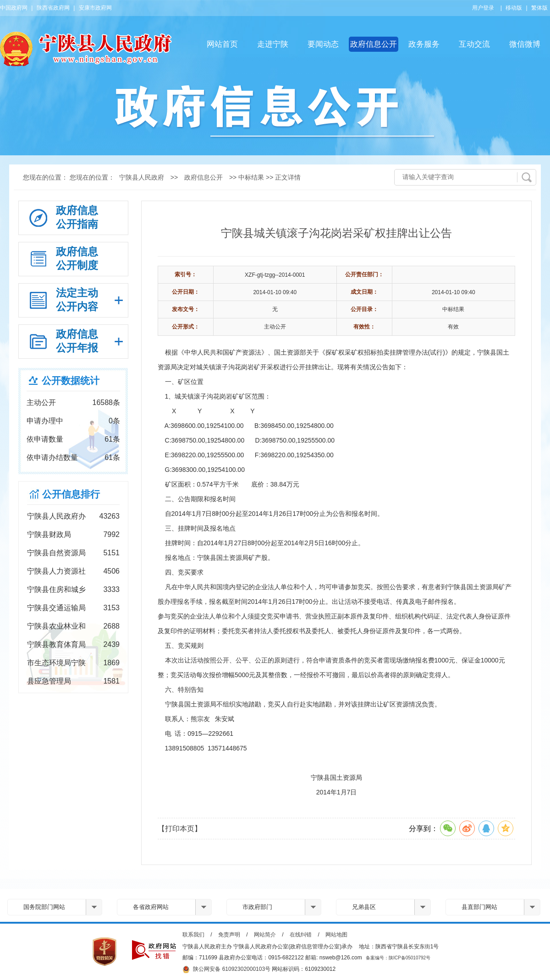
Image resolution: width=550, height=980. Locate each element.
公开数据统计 (71, 381)
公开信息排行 (71, 494)
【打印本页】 (180, 829)
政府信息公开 (374, 44)
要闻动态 (323, 44)
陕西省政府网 (53, 8)
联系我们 (193, 935)
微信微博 (525, 44)
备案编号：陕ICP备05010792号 (398, 958)
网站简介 (265, 935)
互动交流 (474, 44)
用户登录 (483, 8)
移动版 (514, 8)
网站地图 (336, 935)
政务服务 (424, 44)
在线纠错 (301, 935)
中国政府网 (14, 8)
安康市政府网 (95, 8)
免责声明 (229, 935)
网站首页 (222, 44)
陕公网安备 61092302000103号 (226, 969)
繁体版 (539, 8)
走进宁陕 (273, 44)
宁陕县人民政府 (142, 177)
